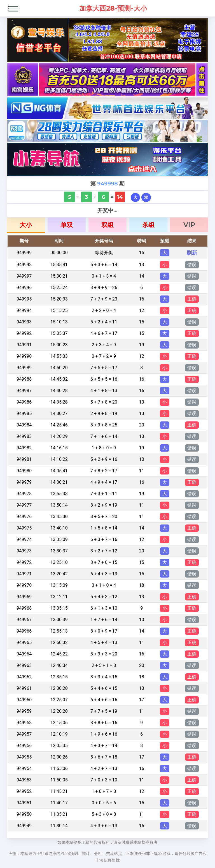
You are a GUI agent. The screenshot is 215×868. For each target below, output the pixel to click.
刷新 (192, 253)
